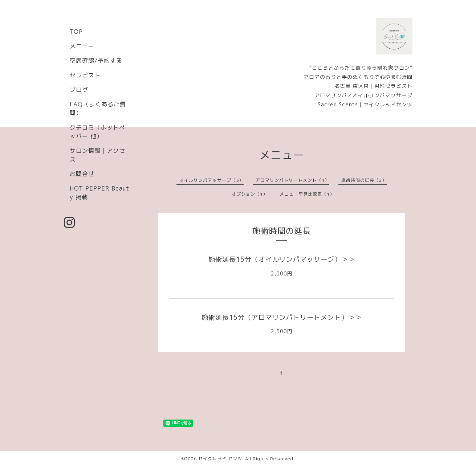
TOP (76, 32)
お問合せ (82, 174)
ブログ (79, 90)
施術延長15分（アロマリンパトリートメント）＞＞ (282, 317)
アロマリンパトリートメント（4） (292, 180)
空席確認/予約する (96, 61)
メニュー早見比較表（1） (307, 194)
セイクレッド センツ (220, 459)
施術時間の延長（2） (364, 180)
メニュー (82, 46)
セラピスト (85, 75)
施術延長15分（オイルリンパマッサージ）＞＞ (282, 259)
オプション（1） (250, 194)
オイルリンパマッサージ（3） (211, 180)
